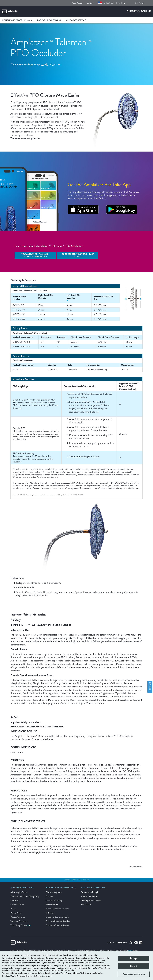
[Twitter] (131, 943)
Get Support (86, 905)
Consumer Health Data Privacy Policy (25, 896)
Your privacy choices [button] (134, 974)
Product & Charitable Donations (58, 921)
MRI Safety (50, 913)
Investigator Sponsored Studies (57, 917)
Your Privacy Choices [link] (20, 925)
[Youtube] (136, 943)
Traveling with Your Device (91, 900)
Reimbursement (52, 905)
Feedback (150, 687)
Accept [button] (134, 958)
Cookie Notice (17, 976)
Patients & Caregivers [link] (49, 20)
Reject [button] (134, 966)
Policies (13, 909)
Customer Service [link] (76, 20)
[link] (22, 889)
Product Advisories (18, 917)
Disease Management (54, 892)
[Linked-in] (141, 943)
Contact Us (15, 900)
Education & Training (54, 900)
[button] (136, 3)
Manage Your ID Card (90, 896)
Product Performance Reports (57, 925)
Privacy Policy (16, 913)
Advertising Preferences (19, 892)
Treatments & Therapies (90, 892)
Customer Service (17, 905)
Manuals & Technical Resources (58, 909)
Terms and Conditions (19, 921)
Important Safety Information (76, 880)
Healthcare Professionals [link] (17, 20)
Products (49, 896)
